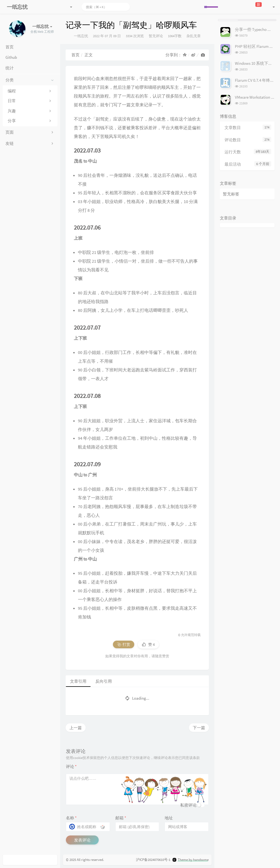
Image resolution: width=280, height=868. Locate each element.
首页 (75, 55)
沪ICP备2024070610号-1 (153, 860)
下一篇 (199, 728)
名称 (71, 818)
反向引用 (104, 681)
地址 (169, 818)
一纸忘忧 (81, 36)
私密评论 (188, 805)
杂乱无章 (194, 36)
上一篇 (76, 728)
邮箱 (121, 818)
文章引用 (78, 681)
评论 (71, 766)
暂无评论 (156, 36)
